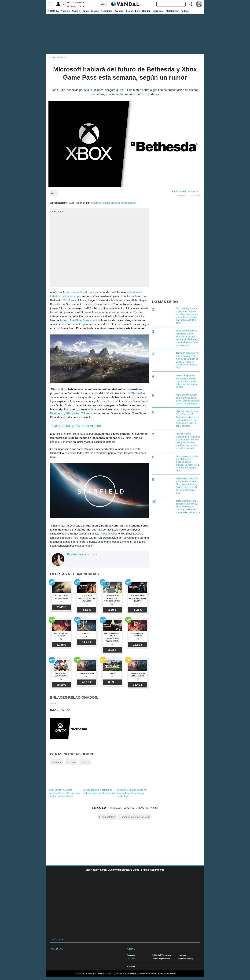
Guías (86, 11)
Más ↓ (103, 4)
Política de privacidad (161, 959)
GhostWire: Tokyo (77, 413)
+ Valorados (115, 808)
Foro (138, 11)
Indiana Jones (109, 534)
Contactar (131, 959)
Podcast (185, 11)
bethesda (57, 762)
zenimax (85, 762)
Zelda (68, 2)
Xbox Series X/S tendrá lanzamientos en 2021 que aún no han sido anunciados (64, 793)
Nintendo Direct (79, 2)
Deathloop (57, 413)
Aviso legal (182, 955)
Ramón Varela (179, 191)
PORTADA (53, 11)
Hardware (158, 11)
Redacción (131, 955)
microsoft (71, 762)
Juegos (95, 11)
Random (147, 11)
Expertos (129, 808)
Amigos (140, 808)
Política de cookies (185, 959)
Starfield (137, 393)
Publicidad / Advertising (162, 955)
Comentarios (99, 808)
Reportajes (107, 11)
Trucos (129, 11)
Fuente (54, 704)
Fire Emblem (71, 6)
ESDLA (81, 6)
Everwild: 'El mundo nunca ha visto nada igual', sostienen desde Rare (132, 793)
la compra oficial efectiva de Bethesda (113, 203)
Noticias (65, 11)
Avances (119, 11)
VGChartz (131, 967)
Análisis (76, 11)
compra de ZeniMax (78, 292)
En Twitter (152, 808)
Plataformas (172, 11)
